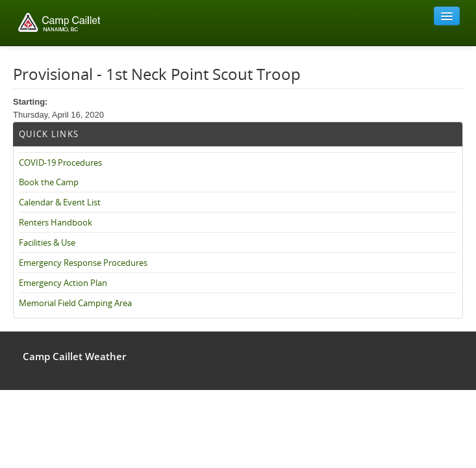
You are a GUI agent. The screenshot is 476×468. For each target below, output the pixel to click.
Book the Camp (49, 182)
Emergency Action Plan (63, 283)
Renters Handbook (56, 222)
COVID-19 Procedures (60, 162)
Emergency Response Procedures (83, 263)
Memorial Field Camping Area (75, 303)
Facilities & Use (47, 242)
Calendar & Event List (60, 202)
